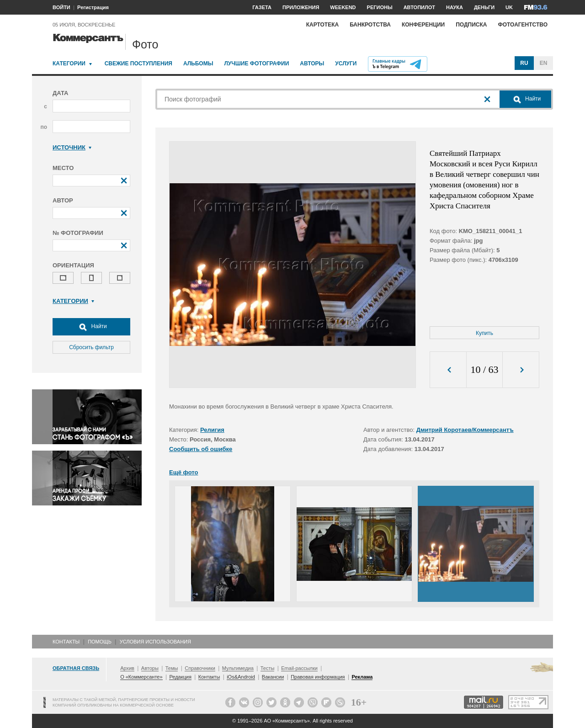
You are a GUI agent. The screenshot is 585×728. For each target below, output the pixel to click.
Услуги (346, 64)
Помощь (100, 642)
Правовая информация (318, 677)
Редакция (180, 677)
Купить (484, 333)
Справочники (200, 668)
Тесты (268, 668)
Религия (212, 430)
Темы (172, 668)
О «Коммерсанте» (141, 677)
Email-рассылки (299, 668)
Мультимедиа (238, 668)
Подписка (471, 25)
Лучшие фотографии (256, 64)
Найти (91, 327)
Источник (72, 147)
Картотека (323, 25)
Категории (69, 64)
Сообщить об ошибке (201, 449)
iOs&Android (241, 677)
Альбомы (198, 64)
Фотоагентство (523, 25)
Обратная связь (76, 668)
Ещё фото (183, 472)
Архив (127, 668)
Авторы (312, 64)
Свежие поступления (138, 64)
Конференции (423, 25)
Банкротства (370, 25)
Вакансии (273, 677)
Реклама (362, 677)
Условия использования (155, 642)
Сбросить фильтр (91, 347)
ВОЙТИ (61, 7)
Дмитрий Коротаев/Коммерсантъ (465, 430)
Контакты (66, 642)
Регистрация (93, 7)
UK (509, 7)
